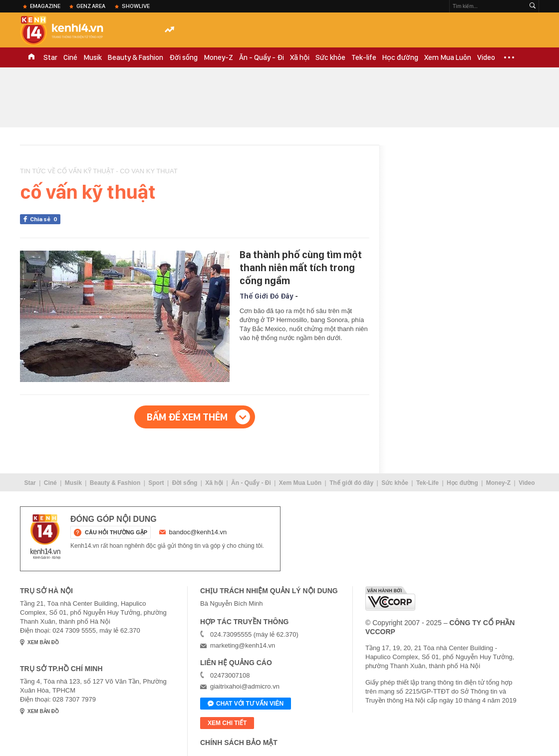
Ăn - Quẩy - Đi (262, 57)
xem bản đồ (43, 642)
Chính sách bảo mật (239, 743)
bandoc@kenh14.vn (198, 532)
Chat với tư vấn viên (246, 704)
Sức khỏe (330, 57)
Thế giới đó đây (351, 483)
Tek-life (364, 57)
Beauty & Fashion (136, 57)
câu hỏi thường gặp (116, 532)
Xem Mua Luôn (448, 57)
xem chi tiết (227, 723)
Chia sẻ (45, 219)
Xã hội (300, 57)
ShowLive (136, 6)
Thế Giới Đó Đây (266, 296)
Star (50, 57)
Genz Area (91, 6)
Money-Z (218, 57)
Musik (93, 57)
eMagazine (45, 6)
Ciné (70, 57)
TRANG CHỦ (31, 57)
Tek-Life (427, 483)
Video (486, 57)
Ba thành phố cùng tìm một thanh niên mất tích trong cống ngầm (301, 268)
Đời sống (183, 57)
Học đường (400, 57)
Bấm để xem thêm (187, 417)
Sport (156, 483)
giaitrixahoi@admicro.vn (245, 686)
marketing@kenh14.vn (243, 645)
